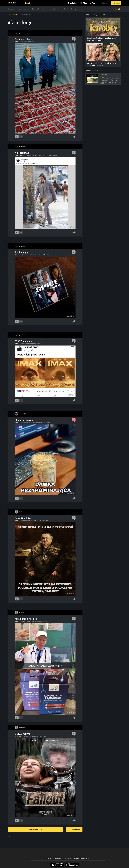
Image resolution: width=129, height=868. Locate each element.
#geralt (35, 521)
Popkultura (18, 736)
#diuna (23, 255)
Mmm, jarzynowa (24, 420)
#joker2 (55, 155)
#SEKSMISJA (38, 736)
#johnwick (33, 155)
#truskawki (24, 42)
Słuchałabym (22, 252)
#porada (28, 621)
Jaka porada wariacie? (27, 619)
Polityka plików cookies (82, 858)
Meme (16, 423)
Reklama (58, 858)
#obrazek (23, 423)
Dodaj (27, 3)
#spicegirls (39, 255)
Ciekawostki (36, 9)
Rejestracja (116, 3)
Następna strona (35, 830)
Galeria (27, 9)
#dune (27, 255)
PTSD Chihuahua (24, 341)
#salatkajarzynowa (38, 423)
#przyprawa (33, 255)
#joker (28, 155)
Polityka (45, 9)
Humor (19, 9)
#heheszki (24, 521)
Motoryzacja (75, 9)
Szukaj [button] (117, 9)
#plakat (23, 344)
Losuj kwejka (74, 830)
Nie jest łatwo (22, 153)
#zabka (23, 621)
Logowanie (106, 3)
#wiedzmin (30, 521)
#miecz (40, 521)
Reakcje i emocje (56, 9)
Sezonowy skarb (23, 39)
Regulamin (68, 858)
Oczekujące (73, 3)
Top (94, 3)
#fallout (32, 736)
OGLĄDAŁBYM (22, 734)
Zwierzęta (11, 9)
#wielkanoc (29, 423)
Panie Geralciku (23, 518)
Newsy (66, 9)
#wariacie (46, 621)
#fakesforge (31, 42)
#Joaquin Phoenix (48, 155)
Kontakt (50, 858)
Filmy (85, 3)
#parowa (33, 621)
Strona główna (13, 15)
